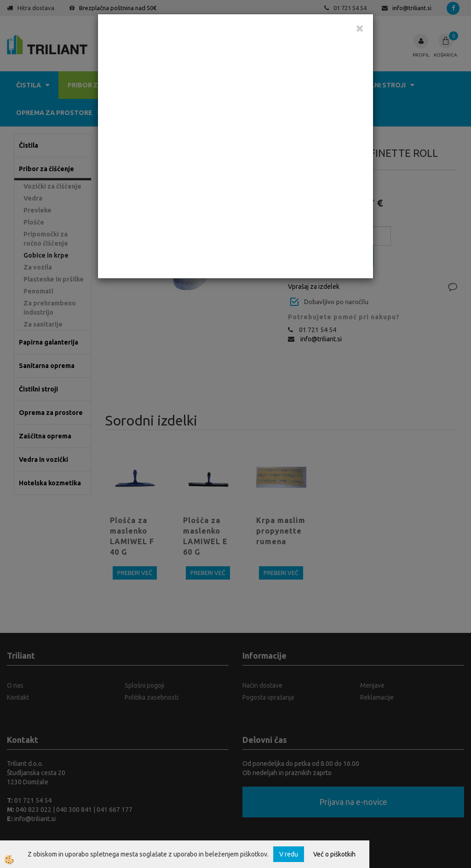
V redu (289, 854)
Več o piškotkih (334, 854)
